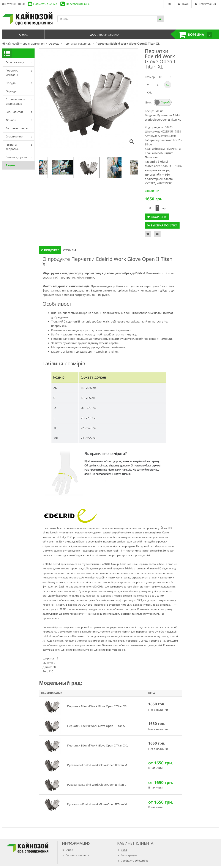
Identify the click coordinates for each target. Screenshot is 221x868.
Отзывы (70, 250)
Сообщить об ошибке (133, 861)
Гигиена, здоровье (12, 147)
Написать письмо (45, 4)
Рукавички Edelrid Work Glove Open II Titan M (97, 765)
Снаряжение (14, 136)
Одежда (11, 91)
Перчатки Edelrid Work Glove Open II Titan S (96, 726)
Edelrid (159, 111)
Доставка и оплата (76, 855)
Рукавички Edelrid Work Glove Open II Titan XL (97, 804)
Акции (10, 165)
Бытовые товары (17, 128)
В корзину (159, 217)
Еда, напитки (14, 112)
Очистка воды (15, 62)
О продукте (50, 250)
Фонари (11, 120)
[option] (89, 167)
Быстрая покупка (164, 225)
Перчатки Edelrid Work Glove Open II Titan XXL (98, 745)
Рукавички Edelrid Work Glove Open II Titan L (97, 785)
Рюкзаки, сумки (16, 157)
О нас (67, 850)
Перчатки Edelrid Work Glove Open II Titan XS (97, 706)
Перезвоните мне (78, 4)
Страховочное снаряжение (15, 101)
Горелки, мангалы (12, 73)
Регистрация (127, 855)
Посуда (11, 83)
